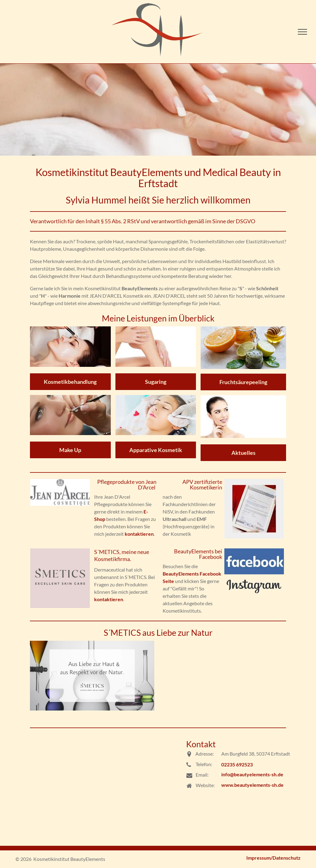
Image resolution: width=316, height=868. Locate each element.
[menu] (302, 32)
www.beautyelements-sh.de (252, 785)
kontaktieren (139, 534)
